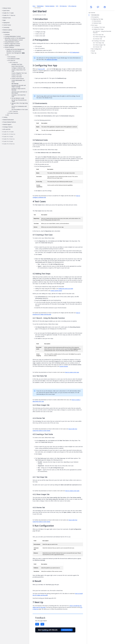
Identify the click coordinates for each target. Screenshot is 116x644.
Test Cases (95, 25)
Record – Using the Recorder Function (102, 32)
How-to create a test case (72, 372)
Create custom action (56, 291)
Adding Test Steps (99, 29)
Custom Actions (64, 366)
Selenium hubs (97, 23)
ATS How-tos (63, 6)
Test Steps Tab (100, 43)
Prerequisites (95, 17)
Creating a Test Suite (99, 41)
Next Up (94, 53)
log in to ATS (42, 69)
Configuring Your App (97, 19)
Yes (37, 624)
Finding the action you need (66, 289)
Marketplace (40, 6)
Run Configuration (96, 49)
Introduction (95, 15)
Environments (97, 21)
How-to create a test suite (72, 491)
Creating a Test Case (99, 27)
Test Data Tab (100, 35)
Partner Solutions (50, 6)
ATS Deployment (74, 52)
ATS (57, 6)
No (42, 624)
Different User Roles (52, 60)
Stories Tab (99, 39)
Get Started (92, 13)
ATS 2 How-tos (72, 6)
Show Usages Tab (100, 37)
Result (93, 51)
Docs (34, 6)
